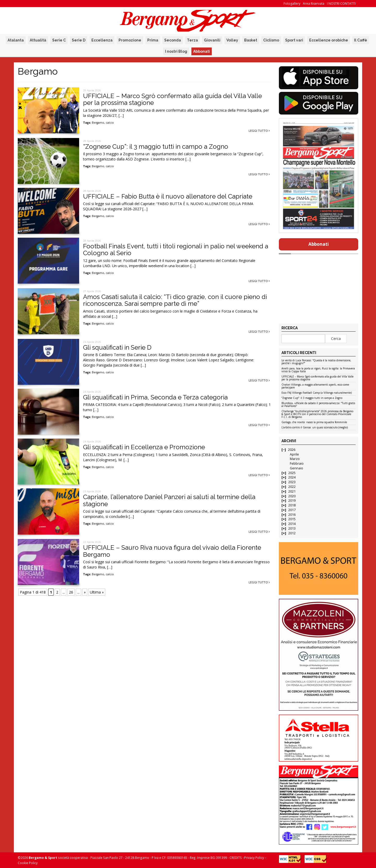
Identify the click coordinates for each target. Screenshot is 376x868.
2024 (292, 477)
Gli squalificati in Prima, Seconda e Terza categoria (155, 397)
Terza (192, 40)
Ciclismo (271, 40)
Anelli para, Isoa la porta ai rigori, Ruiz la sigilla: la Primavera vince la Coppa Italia (318, 370)
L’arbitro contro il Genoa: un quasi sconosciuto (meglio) (315, 428)
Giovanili (212, 40)
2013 (292, 528)
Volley (232, 40)
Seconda (173, 40)
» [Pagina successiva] (85, 592)
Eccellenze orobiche (329, 40)
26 (71, 592)
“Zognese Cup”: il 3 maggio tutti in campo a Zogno (156, 146)
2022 (292, 487)
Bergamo (98, 123)
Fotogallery (292, 4)
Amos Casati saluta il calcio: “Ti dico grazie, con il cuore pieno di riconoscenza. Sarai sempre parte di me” (175, 300)
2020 (292, 496)
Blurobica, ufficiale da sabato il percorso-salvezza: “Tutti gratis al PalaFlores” (318, 405)
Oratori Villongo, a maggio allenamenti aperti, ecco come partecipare (315, 386)
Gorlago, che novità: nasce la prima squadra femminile (314, 422)
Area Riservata (314, 4)
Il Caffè (361, 40)
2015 (292, 519)
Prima (153, 40)
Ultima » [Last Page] (97, 592)
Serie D (79, 40)
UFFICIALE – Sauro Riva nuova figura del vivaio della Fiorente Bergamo (172, 551)
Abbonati (202, 51)
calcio (110, 123)
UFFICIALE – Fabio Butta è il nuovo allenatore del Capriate (168, 196)
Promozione (130, 40)
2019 (292, 501)
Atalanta (16, 40)
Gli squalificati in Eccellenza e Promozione (144, 447)
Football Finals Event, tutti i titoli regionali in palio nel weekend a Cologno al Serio (176, 250)
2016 (292, 515)
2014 (292, 524)
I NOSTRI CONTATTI (341, 4)
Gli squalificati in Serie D (117, 347)
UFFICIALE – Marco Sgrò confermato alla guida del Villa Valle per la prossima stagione (172, 99)
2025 (292, 473)
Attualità (38, 40)
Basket (251, 40)
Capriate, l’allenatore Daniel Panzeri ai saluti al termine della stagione (169, 500)
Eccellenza (102, 40)
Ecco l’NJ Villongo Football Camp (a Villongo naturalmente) (317, 393)
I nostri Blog (176, 51)
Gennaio (296, 468)
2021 (292, 491)
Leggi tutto (259, 131)
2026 (292, 450)
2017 (292, 510)
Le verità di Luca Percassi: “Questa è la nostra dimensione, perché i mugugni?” (316, 362)
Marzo (295, 459)
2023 (292, 482)
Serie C (59, 40)
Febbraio (297, 463)
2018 (292, 505)
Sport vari (294, 40)
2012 (292, 533)
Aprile (294, 454)
